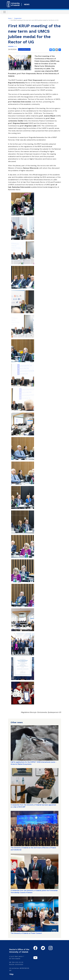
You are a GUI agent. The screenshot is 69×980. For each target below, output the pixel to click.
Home (10, 18)
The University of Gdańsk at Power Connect (26, 933)
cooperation (24, 49)
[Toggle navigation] (4, 12)
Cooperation (18, 18)
